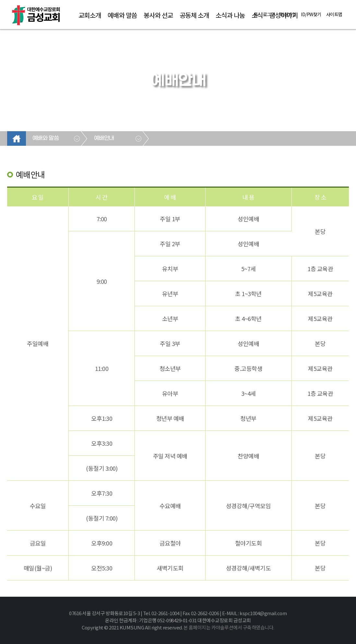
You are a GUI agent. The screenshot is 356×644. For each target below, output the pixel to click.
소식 (257, 15)
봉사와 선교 (158, 15)
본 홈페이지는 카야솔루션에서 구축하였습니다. (229, 627)
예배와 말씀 (122, 15)
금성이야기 (284, 15)
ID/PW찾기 (311, 14)
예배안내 (104, 138)
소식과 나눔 (230, 15)
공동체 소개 (194, 15)
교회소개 (90, 15)
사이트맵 (334, 14)
